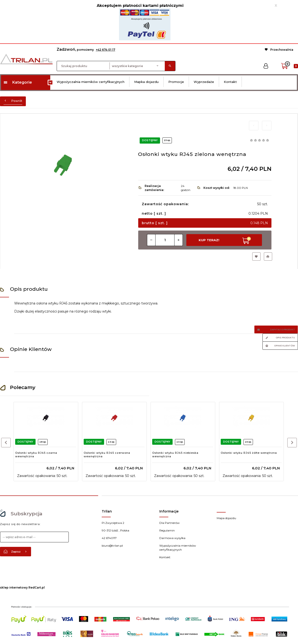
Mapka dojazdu (146, 82)
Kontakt (230, 82)
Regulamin (167, 530)
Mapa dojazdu (226, 518)
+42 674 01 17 (105, 50)
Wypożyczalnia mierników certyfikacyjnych (91, 82)
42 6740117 (109, 538)
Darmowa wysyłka (172, 538)
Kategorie (18, 82)
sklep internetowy (14, 587)
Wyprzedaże (204, 82)
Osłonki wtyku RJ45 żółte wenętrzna (249, 453)
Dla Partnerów (170, 523)
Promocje (176, 82)
